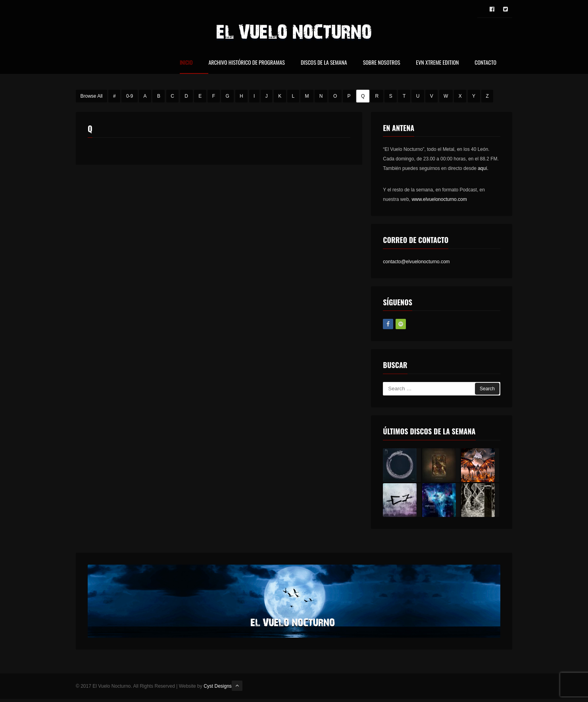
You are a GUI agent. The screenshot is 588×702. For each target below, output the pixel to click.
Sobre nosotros (382, 63)
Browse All (92, 97)
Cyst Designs (218, 687)
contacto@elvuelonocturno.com (416, 263)
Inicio (186, 63)
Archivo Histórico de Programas (246, 63)
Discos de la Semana (324, 63)
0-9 (130, 97)
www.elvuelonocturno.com (439, 201)
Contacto (485, 63)
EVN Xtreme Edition (438, 63)
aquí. (483, 170)
